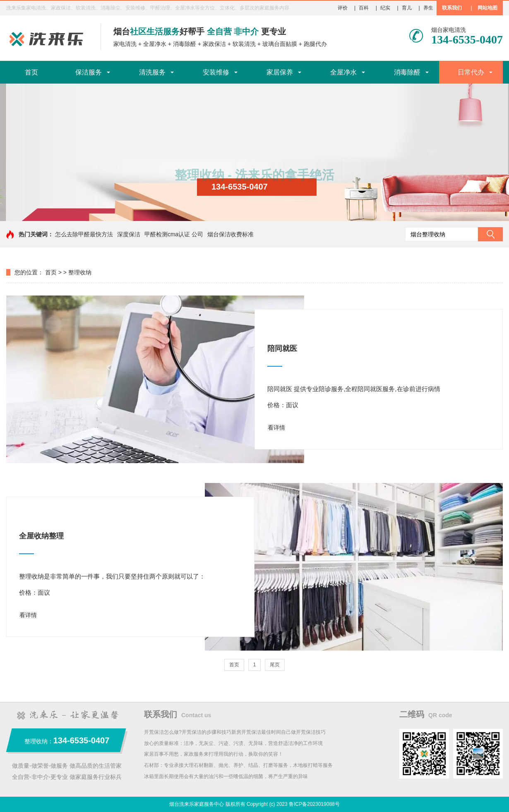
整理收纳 (80, 272)
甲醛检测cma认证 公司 (174, 234)
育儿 (407, 8)
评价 (343, 8)
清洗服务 (152, 72)
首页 (31, 72)
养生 (428, 8)
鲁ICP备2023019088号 (314, 804)
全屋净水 (155, 44)
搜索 (490, 234)
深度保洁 (129, 234)
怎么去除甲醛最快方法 (84, 234)
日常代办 (471, 72)
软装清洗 (244, 44)
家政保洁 (214, 44)
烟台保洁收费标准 (230, 234)
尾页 (275, 665)
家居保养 (280, 72)
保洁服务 (89, 72)
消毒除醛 (185, 44)
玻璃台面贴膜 (280, 44)
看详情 (276, 428)
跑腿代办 (315, 44)
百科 (364, 8)
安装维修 (216, 72)
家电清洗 (125, 44)
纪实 (385, 8)
